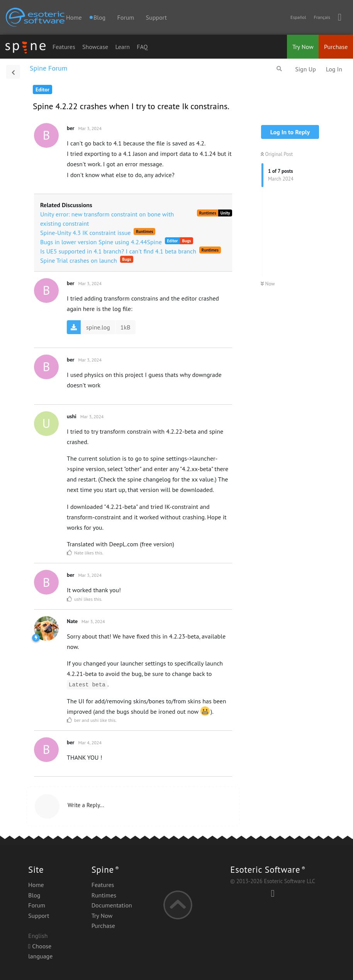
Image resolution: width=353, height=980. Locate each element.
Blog (34, 895)
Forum (126, 17)
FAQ (142, 47)
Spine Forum (48, 68)
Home (74, 17)
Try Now (303, 47)
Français (322, 17)
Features (64, 47)
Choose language (40, 951)
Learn (122, 47)
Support (156, 17)
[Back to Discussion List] (13, 72)
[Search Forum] (279, 69)
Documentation (112, 905)
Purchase (336, 47)
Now (268, 284)
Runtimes (104, 895)
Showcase (95, 47)
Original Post (277, 154)
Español (298, 17)
